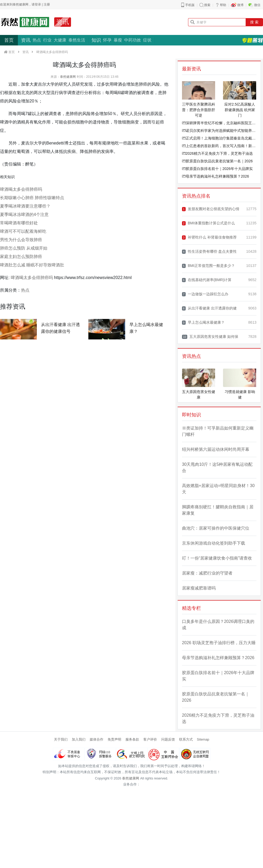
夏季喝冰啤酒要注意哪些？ (25, 206)
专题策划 (252, 40)
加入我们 (79, 739)
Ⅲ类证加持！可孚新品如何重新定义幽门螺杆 (218, 431)
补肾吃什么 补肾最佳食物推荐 (209, 237)
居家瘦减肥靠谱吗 (199, 588)
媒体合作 (97, 739)
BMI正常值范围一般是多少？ (208, 266)
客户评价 (150, 739)
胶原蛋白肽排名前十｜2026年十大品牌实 (217, 169)
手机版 (190, 5)
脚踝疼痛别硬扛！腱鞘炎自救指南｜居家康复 (218, 510)
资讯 (63, 22)
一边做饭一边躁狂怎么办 (205, 294)
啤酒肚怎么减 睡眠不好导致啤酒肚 (32, 265)
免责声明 (114, 739)
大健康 (60, 40)
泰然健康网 (68, 77)
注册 (47, 4)
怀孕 (107, 40)
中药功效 (133, 40)
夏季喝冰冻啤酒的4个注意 (24, 215)
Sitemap (203, 739)
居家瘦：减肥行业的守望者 (207, 573)
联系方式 (186, 739)
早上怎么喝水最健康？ (203, 322)
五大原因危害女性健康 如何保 (210, 337)
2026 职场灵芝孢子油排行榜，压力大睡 (219, 643)
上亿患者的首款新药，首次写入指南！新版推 (219, 146)
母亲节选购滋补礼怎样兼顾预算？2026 (216, 176)
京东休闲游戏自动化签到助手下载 (214, 543)
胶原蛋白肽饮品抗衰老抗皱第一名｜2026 (217, 161)
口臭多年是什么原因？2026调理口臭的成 (218, 625)
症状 (147, 40)
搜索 (207, 5)
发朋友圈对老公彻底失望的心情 (211, 209)
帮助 (223, 5)
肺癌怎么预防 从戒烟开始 (24, 248)
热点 (37, 40)
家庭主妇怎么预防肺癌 (21, 257)
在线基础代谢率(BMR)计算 (207, 280)
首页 (9, 40)
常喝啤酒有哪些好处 (19, 223)
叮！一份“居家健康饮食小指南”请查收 (217, 558)
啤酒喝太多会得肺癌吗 (21, 189)
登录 (38, 4)
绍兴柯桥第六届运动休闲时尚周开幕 (216, 449)
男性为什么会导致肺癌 (21, 240)
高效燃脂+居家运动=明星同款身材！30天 (218, 489)
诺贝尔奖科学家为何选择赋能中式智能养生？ (219, 131)
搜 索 (254, 22)
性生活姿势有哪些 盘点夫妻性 (209, 252)
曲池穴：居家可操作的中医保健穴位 (216, 528)
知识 (96, 40)
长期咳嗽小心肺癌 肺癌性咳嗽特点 (32, 198)
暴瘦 (118, 40)
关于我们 (61, 739)
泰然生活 (77, 40)
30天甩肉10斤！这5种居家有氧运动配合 (217, 467)
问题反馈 (168, 739)
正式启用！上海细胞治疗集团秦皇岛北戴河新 (219, 138)
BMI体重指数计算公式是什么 (208, 223)
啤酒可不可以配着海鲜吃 (23, 231)
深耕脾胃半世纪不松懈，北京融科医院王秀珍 (219, 123)
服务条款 (132, 739)
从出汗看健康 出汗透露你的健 (209, 308)
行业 (47, 40)
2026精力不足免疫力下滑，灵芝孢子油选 (217, 153)
